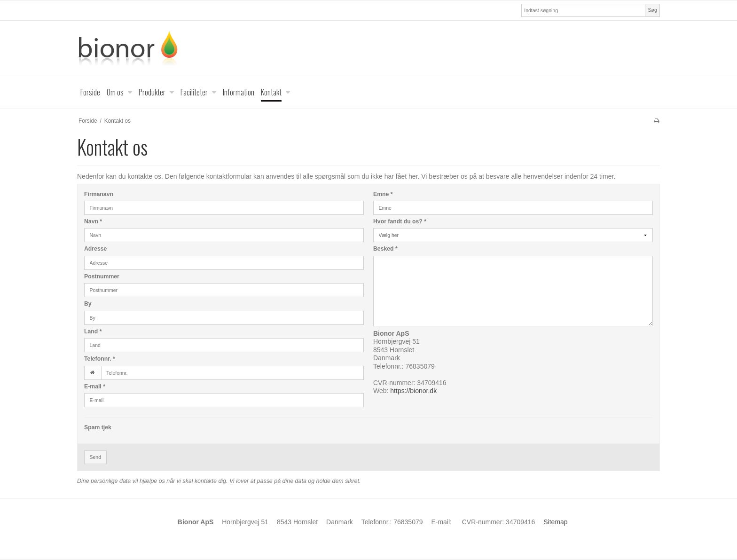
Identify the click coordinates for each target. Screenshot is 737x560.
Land (93, 331)
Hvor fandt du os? (400, 221)
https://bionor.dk (413, 391)
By (88, 304)
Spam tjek (98, 427)
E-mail (95, 386)
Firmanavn (99, 194)
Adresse (95, 249)
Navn (93, 221)
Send (96, 457)
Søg (652, 10)
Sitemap (555, 522)
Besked (385, 249)
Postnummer (102, 276)
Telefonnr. (100, 359)
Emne (383, 194)
